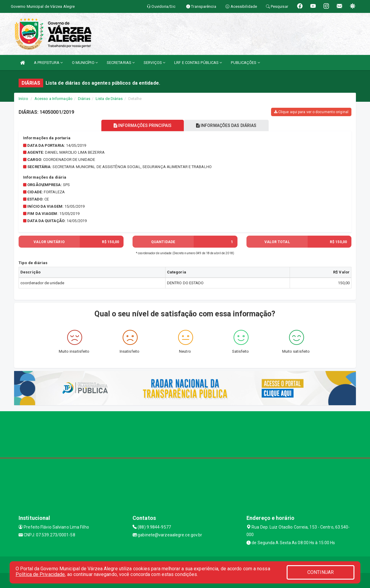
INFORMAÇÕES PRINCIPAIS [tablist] (142, 125)
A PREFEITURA (48, 63)
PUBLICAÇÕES (245, 63)
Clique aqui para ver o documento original (311, 112)
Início (23, 99)
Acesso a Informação (54, 99)
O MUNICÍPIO (85, 63)
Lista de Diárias (109, 99)
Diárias (84, 99)
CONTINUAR (321, 572)
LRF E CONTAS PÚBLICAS (198, 63)
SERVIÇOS (154, 63)
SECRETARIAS (121, 63)
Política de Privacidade (40, 574)
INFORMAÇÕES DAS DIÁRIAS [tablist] (227, 125)
